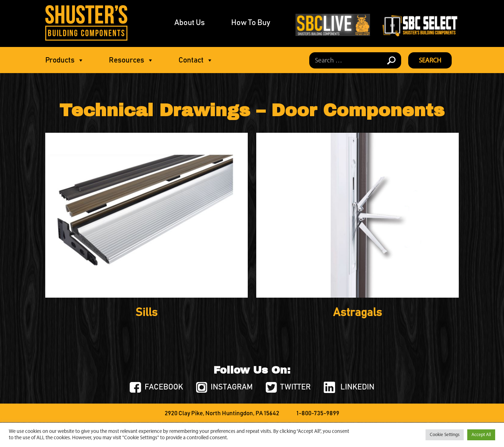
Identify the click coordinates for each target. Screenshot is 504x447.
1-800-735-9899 (318, 414)
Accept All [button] (481, 435)
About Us (189, 23)
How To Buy (251, 23)
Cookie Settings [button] (445, 435)
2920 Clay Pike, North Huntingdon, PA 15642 (222, 414)
